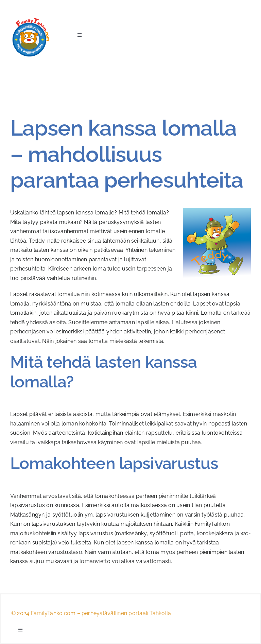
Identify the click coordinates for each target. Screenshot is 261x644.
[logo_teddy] (30, 20)
